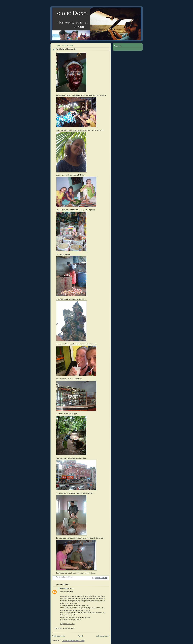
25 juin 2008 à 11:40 (67, 624)
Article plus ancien (103, 636)
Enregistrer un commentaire (64, 628)
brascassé (64, 588)
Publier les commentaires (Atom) (73, 641)
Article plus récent (58, 636)
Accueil (80, 636)
